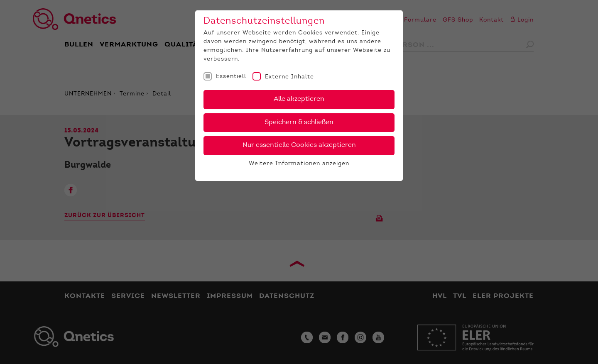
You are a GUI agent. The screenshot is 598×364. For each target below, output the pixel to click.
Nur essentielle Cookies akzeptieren (299, 145)
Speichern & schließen (299, 122)
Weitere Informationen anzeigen (299, 164)
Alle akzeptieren (299, 99)
